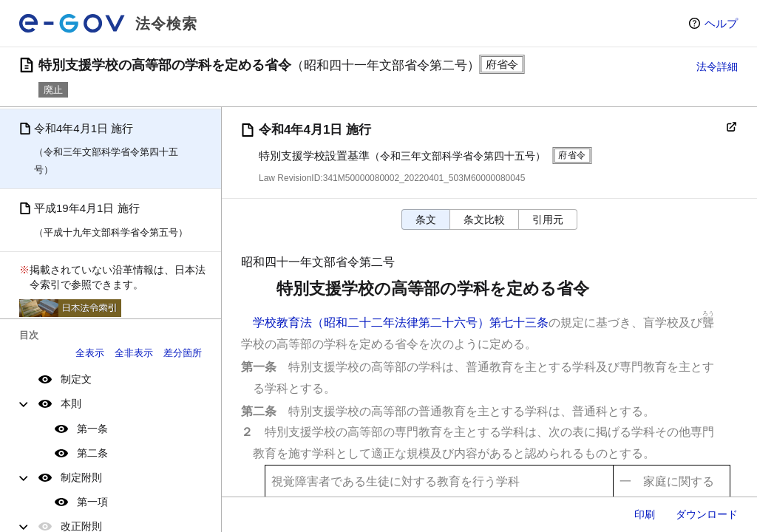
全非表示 (134, 353)
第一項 (92, 502)
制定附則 (81, 477)
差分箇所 (183, 353)
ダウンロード (707, 514)
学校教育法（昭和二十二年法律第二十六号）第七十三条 (401, 323)
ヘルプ (721, 23)
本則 (71, 403)
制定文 (76, 379)
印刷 (645, 514)
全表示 (90, 353)
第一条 (92, 429)
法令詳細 (717, 66)
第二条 (92, 453)
